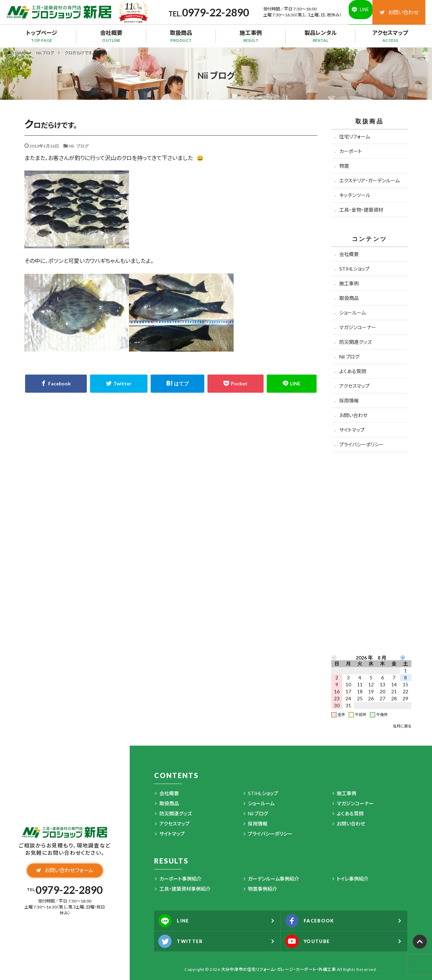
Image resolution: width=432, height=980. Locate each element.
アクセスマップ (391, 36)
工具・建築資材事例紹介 (185, 889)
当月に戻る (402, 726)
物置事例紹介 (263, 889)
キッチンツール (355, 195)
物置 (344, 166)
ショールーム (353, 313)
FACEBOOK (315, 921)
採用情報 (349, 401)
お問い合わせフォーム (65, 873)
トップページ (42, 36)
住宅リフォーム (355, 137)
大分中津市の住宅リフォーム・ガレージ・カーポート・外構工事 (279, 969)
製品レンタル (321, 36)
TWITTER (185, 941)
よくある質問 (353, 371)
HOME (19, 53)
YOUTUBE (313, 941)
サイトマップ (352, 430)
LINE (177, 921)
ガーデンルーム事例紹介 (274, 879)
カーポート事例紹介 (180, 879)
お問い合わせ (399, 12)
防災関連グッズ (355, 342)
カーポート (351, 151)
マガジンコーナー (358, 327)
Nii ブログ (45, 53)
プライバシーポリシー (362, 444)
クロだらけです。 (79, 53)
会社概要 (112, 36)
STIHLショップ (354, 269)
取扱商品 (181, 36)
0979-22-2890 (205, 12)
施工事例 (251, 36)
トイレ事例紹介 (353, 879)
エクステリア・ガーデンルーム (369, 180)
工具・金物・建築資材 (361, 210)
